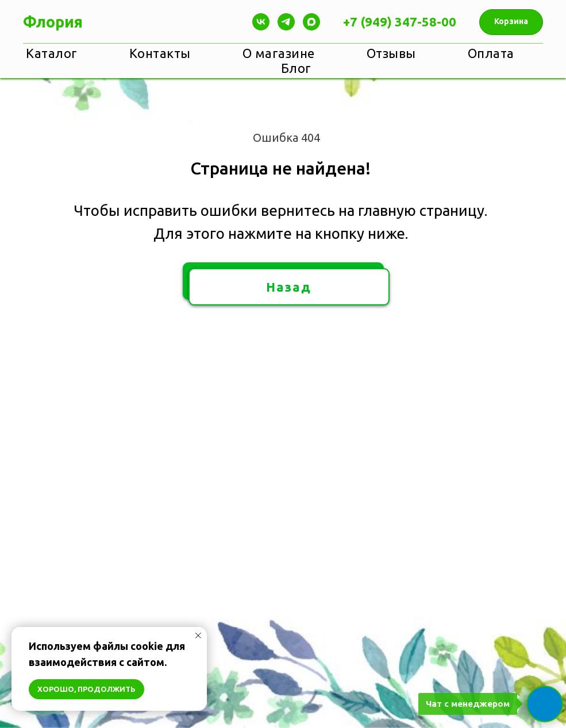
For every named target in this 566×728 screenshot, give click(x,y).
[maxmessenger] (311, 22)
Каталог (52, 53)
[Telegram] (286, 22)
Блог (296, 68)
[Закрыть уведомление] (198, 636)
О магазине (279, 53)
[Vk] (261, 22)
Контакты (160, 53)
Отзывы (391, 53)
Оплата (491, 53)
